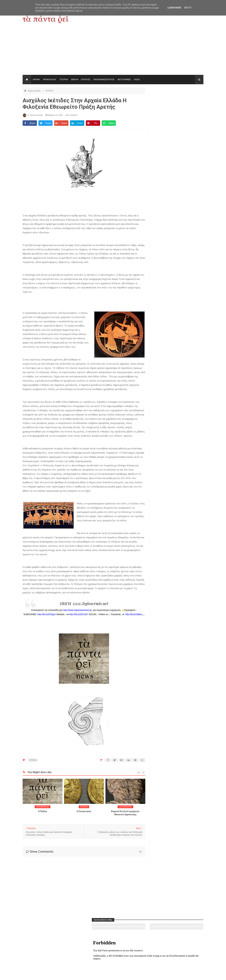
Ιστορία (76, 960)
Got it (188, 8)
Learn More (174, 8)
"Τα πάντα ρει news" (54, 975)
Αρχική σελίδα (34, 91)
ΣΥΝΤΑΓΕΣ (86, 79)
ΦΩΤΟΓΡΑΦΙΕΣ (124, 79)
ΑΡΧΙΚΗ (36, 79)
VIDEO (137, 79)
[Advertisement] (113, 51)
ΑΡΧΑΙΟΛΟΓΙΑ (49, 79)
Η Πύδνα (43, 811)
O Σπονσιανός (84, 811)
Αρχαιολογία (40, 960)
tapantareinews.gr (195, 975)
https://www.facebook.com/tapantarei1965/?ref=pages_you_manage (191, 99)
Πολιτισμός (113, 960)
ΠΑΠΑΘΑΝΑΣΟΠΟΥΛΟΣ (104, 79)
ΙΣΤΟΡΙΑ (64, 79)
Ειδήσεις (186, 960)
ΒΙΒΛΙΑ (74, 79)
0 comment (71, 115)
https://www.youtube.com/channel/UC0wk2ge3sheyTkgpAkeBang (165, 99)
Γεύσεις (149, 960)
